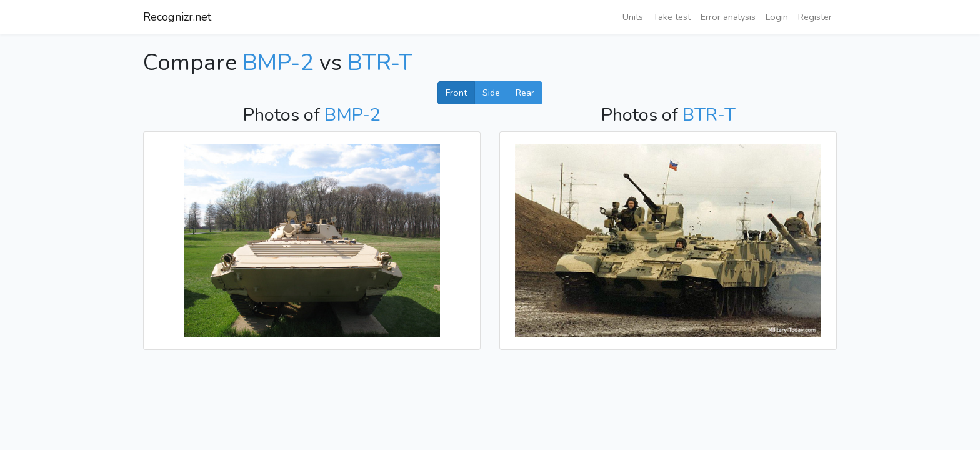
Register (815, 17)
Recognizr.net (177, 17)
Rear (525, 92)
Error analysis (728, 17)
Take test (672, 17)
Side (491, 92)
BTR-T (380, 63)
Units (633, 17)
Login (777, 17)
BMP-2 (278, 63)
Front (456, 92)
